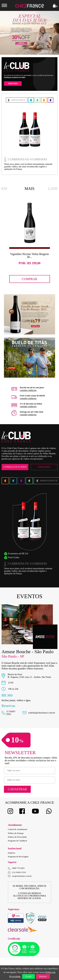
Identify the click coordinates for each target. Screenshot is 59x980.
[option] (29, 242)
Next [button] (51, 33)
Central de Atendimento (18, 829)
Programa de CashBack (17, 841)
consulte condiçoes (28, 390)
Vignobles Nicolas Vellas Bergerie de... (29, 255)
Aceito (28, 976)
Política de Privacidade (17, 837)
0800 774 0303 (18, 868)
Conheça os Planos (15, 467)
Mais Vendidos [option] (30, 189)
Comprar (30, 279)
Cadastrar (17, 789)
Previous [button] (8, 33)
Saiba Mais (44, 467)
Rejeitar (43, 976)
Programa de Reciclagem (18, 857)
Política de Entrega (16, 833)
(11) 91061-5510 (17, 872)
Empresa (11, 853)
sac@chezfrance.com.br (20, 876)
